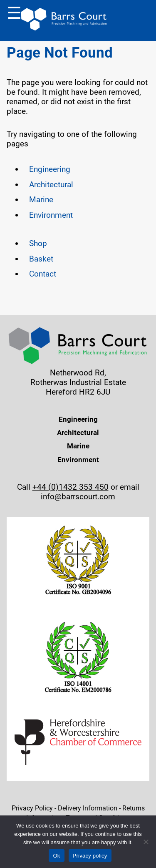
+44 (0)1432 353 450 (71, 487)
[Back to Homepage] (64, 21)
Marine (41, 200)
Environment (51, 215)
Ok (56, 856)
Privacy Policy (32, 808)
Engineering (50, 169)
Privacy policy (90, 856)
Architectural (51, 185)
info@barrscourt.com (78, 497)
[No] (146, 842)
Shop (38, 243)
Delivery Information (88, 808)
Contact (43, 274)
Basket (41, 259)
